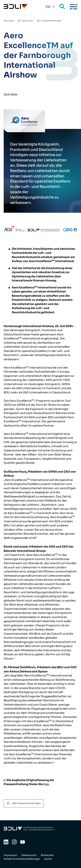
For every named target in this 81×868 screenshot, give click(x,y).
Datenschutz (29, 855)
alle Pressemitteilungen (26, 803)
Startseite (9, 21)
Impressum (10, 855)
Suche (63, 7)
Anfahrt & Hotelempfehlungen (22, 859)
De (48, 7)
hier (46, 784)
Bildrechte (47, 855)
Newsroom (28, 21)
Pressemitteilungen (51, 21)
